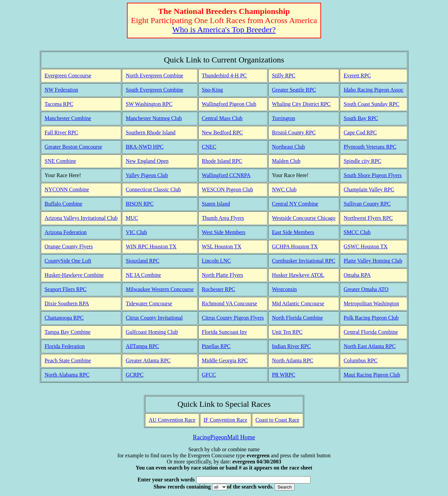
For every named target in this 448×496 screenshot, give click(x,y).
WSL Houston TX (222, 246)
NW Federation (61, 90)
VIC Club (136, 232)
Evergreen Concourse (68, 75)
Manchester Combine (68, 118)
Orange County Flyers (69, 246)
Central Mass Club (222, 118)
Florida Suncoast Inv (225, 332)
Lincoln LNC (217, 261)
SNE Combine (60, 161)
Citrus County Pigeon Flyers (233, 318)
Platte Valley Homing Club (373, 261)
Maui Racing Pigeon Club (372, 375)
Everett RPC (357, 75)
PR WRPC (284, 375)
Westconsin (284, 289)
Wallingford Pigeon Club (229, 104)
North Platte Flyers (223, 275)
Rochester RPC (219, 289)
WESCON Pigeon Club (228, 189)
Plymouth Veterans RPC (370, 147)
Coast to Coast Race (277, 420)
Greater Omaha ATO (366, 289)
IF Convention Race (226, 420)
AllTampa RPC (142, 346)
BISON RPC (139, 204)
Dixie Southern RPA (67, 303)
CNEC (209, 147)
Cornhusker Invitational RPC (304, 261)
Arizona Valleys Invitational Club (81, 218)
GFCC (209, 375)
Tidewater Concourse (149, 303)
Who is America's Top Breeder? (224, 30)
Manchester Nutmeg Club (154, 118)
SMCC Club (357, 232)
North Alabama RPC (67, 375)
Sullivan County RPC (367, 204)
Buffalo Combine (63, 204)
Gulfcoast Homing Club (152, 332)
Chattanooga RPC (64, 318)
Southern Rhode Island (151, 132)
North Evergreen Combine (154, 75)
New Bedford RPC (222, 132)
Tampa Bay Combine (68, 332)
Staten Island (216, 204)
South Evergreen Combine (154, 90)
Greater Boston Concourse (73, 147)
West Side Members (224, 232)
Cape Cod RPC (360, 132)
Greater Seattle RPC (294, 90)
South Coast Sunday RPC (371, 104)
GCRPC (134, 375)
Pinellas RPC (216, 346)
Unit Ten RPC (287, 332)
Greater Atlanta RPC (148, 360)
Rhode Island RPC (222, 161)
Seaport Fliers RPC (66, 289)
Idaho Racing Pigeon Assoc (373, 90)
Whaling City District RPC (301, 104)
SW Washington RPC (149, 104)
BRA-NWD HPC (145, 147)
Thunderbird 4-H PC (224, 75)
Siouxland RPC (142, 261)
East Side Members (293, 232)
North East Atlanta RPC (369, 346)
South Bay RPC (361, 118)
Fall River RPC (61, 132)
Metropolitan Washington (371, 303)
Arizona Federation (66, 232)
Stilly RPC (284, 75)
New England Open (147, 161)
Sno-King (212, 90)
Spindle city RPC (362, 161)
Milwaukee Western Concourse (160, 289)
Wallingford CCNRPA (226, 175)
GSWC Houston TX (366, 246)
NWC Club (284, 189)
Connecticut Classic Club (153, 189)
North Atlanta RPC (293, 360)
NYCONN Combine (67, 189)
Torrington (283, 118)
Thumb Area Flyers (223, 218)
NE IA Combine (143, 275)
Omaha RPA (357, 275)
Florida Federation (65, 346)
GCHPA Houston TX (295, 246)
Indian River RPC (291, 346)
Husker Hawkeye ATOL (298, 275)
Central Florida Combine (371, 332)
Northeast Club (288, 147)
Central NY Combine (295, 204)
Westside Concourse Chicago (304, 218)
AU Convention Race (172, 420)
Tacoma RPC (59, 104)
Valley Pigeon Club (147, 175)
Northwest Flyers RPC (368, 218)
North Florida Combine (297, 318)
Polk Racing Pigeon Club (371, 318)
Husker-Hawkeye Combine (74, 275)
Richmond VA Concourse (230, 303)
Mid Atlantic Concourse (298, 303)
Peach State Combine (68, 360)
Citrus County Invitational (154, 318)
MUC (132, 218)
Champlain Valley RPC (369, 189)
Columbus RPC (360, 360)
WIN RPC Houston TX (151, 246)
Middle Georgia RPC (225, 360)
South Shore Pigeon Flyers (372, 175)
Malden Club (286, 161)
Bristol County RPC (294, 132)
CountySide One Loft (68, 261)
